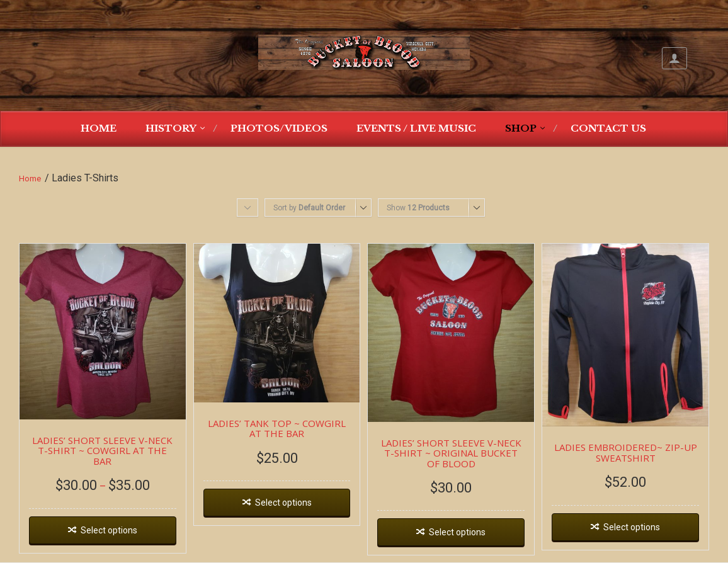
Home (99, 128)
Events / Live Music (416, 128)
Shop (521, 128)
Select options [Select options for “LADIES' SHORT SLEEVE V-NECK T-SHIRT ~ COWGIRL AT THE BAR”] (109, 530)
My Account (674, 58)
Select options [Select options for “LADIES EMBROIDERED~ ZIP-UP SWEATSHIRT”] (632, 527)
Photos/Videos (279, 128)
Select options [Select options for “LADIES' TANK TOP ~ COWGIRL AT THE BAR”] (283, 503)
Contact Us (608, 128)
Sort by (309, 208)
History (171, 128)
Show (418, 208)
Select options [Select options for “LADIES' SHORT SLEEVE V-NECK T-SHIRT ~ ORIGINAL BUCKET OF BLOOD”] (457, 532)
